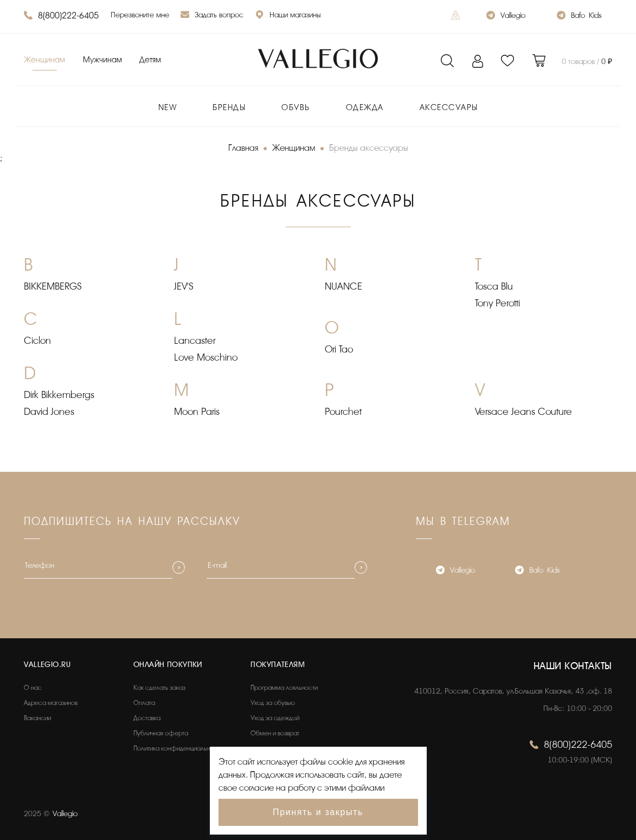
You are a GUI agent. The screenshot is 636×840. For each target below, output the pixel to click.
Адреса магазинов (51, 703)
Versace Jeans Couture (523, 412)
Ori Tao (339, 349)
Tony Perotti (497, 303)
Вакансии (37, 718)
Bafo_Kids (579, 17)
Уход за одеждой (275, 718)
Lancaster (195, 341)
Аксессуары (449, 108)
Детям (150, 60)
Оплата (144, 703)
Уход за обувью (273, 703)
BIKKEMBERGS (53, 286)
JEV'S (184, 286)
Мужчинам (102, 60)
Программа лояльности (284, 688)
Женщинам (44, 60)
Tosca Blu (494, 286)
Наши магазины (288, 16)
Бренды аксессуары (369, 148)
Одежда (365, 108)
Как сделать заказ (159, 688)
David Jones (49, 412)
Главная (243, 148)
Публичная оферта (161, 733)
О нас (33, 688)
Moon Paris (197, 412)
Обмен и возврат (275, 733)
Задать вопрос (212, 16)
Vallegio (506, 17)
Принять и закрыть (318, 812)
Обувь (296, 108)
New (168, 108)
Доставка (147, 718)
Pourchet (343, 412)
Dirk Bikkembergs (59, 395)
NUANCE (343, 286)
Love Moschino (206, 357)
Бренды (229, 108)
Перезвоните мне (140, 15)
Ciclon (37, 341)
